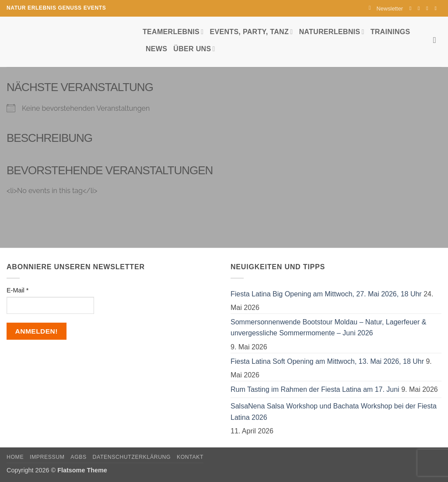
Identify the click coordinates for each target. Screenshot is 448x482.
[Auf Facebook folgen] (412, 8)
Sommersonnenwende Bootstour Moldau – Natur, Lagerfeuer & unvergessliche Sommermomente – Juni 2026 (328, 328)
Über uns (194, 49)
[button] (386, 9)
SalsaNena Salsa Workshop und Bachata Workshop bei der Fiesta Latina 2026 (334, 412)
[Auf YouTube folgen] (437, 8)
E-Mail (17, 290)
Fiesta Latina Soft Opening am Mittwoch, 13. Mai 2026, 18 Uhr (327, 361)
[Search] (437, 40)
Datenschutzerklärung (132, 457)
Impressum (47, 457)
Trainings (390, 32)
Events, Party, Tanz (251, 32)
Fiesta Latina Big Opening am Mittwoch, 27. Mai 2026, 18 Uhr (326, 294)
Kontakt (190, 457)
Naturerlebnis (331, 32)
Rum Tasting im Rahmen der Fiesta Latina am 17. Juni (315, 389)
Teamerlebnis (173, 32)
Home (15, 457)
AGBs (78, 457)
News (156, 49)
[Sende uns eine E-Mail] (429, 8)
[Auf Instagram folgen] (420, 8)
